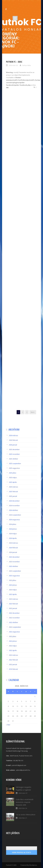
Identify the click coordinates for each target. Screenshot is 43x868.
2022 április (13, 650)
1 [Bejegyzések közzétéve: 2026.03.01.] (35, 696)
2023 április (13, 594)
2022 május (13, 646)
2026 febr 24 (23, 808)
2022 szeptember (15, 627)
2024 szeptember (15, 515)
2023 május (13, 590)
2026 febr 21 (23, 818)
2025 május (13, 477)
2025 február (13, 492)
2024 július (13, 524)
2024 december (14, 501)
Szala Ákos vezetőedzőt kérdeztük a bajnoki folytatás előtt (25, 802)
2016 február (13, 669)
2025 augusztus (14, 468)
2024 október (13, 510)
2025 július (13, 473)
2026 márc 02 (13, 65)
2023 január (13, 608)
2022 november (14, 618)
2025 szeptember (15, 463)
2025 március (13, 487)
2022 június (13, 641)
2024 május (13, 534)
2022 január (13, 664)
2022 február (13, 660)
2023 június (13, 585)
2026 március (13, 435)
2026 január (13, 445)
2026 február (13, 440)
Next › (33, 412)
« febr (8, 725)
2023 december (14, 557)
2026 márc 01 (23, 793)
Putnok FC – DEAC (14, 62)
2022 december (14, 613)
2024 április (13, 538)
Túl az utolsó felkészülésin (26, 815)
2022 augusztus (14, 632)
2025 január (13, 496)
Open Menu (15, 18)
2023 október (13, 566)
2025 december (14, 449)
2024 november (14, 506)
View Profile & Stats (22, 852)
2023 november (14, 562)
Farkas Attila (26, 65)
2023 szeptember (15, 571)
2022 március (13, 655)
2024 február (13, 548)
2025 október (13, 459)
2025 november (14, 454)
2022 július (13, 636)
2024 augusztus (14, 520)
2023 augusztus (14, 576)
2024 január (13, 552)
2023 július (13, 580)
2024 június (13, 529)
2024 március (13, 543)
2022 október (13, 622)
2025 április (13, 482)
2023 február (13, 604)
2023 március (13, 599)
